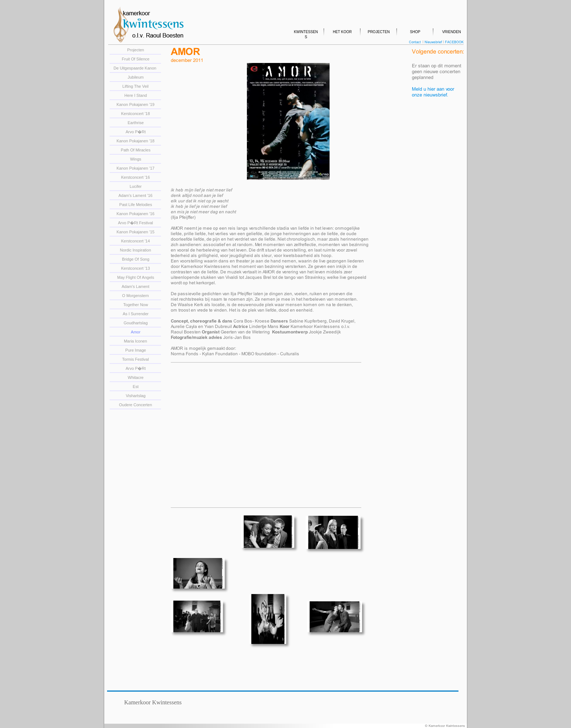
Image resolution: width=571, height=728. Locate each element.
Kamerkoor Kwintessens (153, 702)
